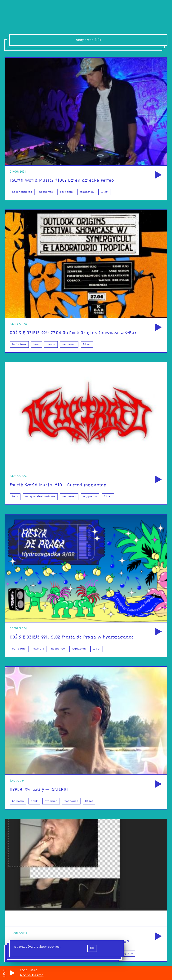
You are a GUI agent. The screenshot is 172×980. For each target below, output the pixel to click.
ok (92, 948)
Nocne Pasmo (32, 975)
